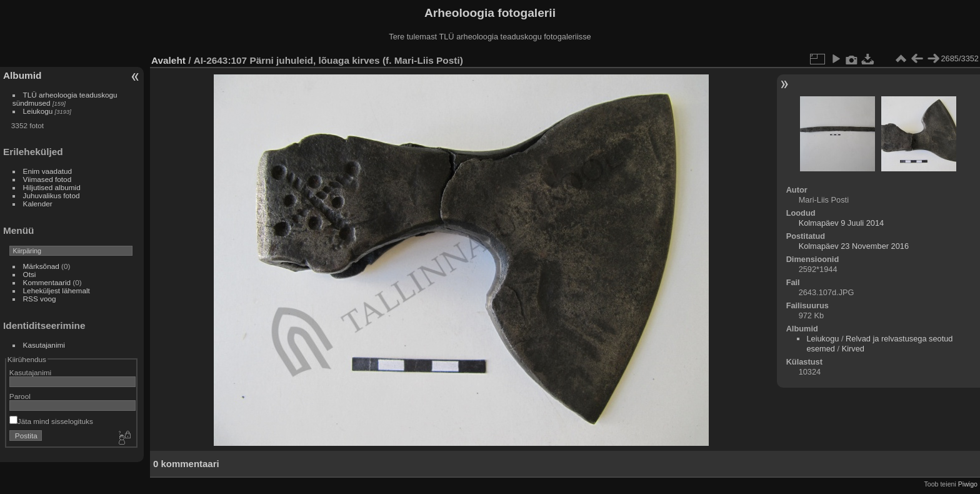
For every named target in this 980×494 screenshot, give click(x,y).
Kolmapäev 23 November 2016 (854, 246)
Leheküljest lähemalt (57, 290)
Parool (20, 396)
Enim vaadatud (48, 171)
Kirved (853, 349)
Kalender (38, 204)
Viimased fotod (47, 179)
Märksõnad (41, 266)
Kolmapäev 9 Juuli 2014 (842, 223)
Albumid (22, 75)
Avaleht (168, 60)
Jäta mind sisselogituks (51, 421)
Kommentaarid (47, 282)
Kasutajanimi (44, 345)
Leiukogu (38, 111)
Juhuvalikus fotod (52, 195)
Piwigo (968, 484)
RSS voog (40, 299)
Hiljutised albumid (52, 187)
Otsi (30, 274)
